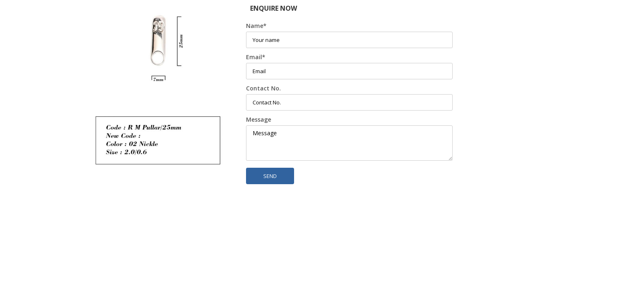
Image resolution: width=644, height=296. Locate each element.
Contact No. (263, 88)
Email (256, 57)
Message (259, 119)
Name (256, 26)
